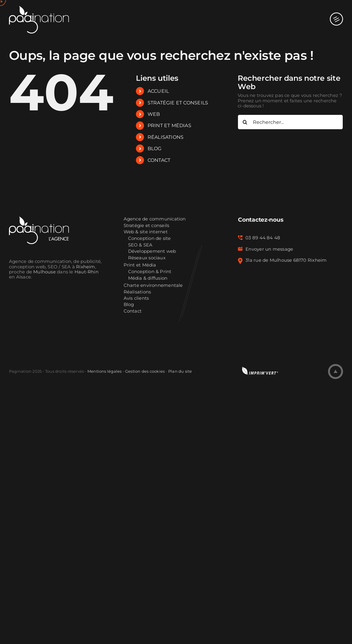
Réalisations (137, 292)
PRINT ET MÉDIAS (169, 125)
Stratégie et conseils (147, 226)
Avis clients (136, 298)
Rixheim (86, 267)
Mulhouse (44, 272)
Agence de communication (155, 219)
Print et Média (140, 265)
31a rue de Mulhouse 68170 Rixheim (286, 260)
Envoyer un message (269, 249)
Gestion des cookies (145, 371)
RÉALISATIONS (166, 137)
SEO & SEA (140, 245)
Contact (133, 311)
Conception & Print (150, 272)
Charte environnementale (153, 286)
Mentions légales (104, 371)
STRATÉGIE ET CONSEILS (178, 103)
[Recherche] (245, 122)
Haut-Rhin (87, 272)
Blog (129, 305)
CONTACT (159, 160)
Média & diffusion (148, 278)
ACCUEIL (158, 91)
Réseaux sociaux (147, 258)
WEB (154, 114)
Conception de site (150, 239)
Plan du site (180, 371)
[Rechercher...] (290, 122)
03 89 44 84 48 (263, 238)
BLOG (155, 149)
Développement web (152, 251)
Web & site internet (146, 232)
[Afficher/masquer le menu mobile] (336, 13)
